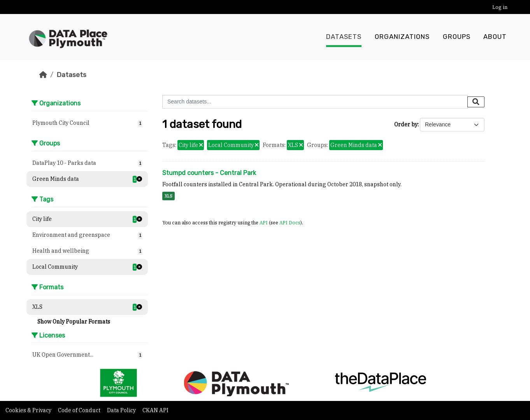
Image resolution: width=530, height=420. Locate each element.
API (264, 222)
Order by (406, 124)
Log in (500, 7)
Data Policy (122, 410)
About (495, 37)
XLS (168, 196)
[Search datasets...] (315, 102)
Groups (457, 37)
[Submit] (476, 102)
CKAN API (155, 410)
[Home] (43, 75)
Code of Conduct (80, 410)
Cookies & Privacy (29, 410)
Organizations (402, 37)
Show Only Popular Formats (74, 322)
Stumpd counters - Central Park (209, 173)
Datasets (344, 37)
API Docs (290, 222)
